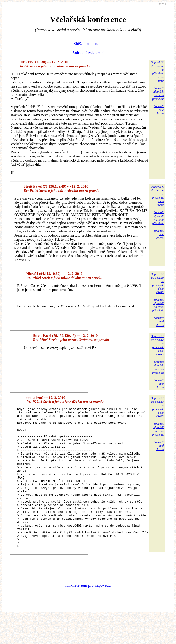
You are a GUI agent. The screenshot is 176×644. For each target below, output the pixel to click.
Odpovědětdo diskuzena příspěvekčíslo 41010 (157, 71)
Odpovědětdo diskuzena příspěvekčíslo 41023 (157, 407)
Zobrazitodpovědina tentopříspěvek (158, 93)
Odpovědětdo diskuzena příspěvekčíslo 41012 (157, 196)
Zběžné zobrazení (88, 44)
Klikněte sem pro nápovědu (88, 613)
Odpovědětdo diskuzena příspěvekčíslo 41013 (157, 283)
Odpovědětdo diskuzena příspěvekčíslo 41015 (157, 345)
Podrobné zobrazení (88, 53)
